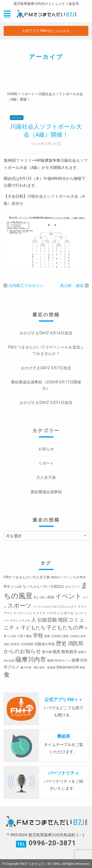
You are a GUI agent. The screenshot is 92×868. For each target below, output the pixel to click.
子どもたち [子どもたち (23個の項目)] (33, 628)
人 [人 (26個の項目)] (34, 620)
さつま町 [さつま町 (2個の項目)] (16, 587)
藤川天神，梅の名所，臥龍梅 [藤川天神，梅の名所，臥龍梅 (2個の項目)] (38, 668)
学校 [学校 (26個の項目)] (38, 635)
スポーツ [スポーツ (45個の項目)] (20, 606)
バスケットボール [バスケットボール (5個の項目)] (60, 613)
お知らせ (46, 449)
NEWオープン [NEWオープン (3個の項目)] (60, 577)
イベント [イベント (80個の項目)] (68, 596)
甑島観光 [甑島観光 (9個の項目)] (69, 652)
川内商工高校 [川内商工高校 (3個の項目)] (60, 636)
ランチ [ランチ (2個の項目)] (79, 613)
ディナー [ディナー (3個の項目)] (19, 613)
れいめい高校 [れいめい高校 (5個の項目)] (44, 597)
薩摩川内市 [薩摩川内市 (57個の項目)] (31, 659)
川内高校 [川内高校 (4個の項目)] (27, 644)
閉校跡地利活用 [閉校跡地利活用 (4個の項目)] (68, 667)
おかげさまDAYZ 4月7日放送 (46, 368)
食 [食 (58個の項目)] (7, 675)
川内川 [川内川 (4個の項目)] (15, 644)
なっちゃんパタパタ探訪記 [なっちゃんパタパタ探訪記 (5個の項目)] (43, 586)
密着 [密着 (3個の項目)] (47, 636)
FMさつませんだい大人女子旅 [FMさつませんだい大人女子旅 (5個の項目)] (27, 577)
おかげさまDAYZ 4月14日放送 (46, 333)
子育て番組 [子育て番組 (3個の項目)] (25, 636)
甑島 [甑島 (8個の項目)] (57, 652)
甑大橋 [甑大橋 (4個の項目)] (47, 652)
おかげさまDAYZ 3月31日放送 (46, 403)
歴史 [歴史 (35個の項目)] (61, 643)
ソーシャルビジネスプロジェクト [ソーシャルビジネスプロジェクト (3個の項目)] (55, 607)
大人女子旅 (46, 477)
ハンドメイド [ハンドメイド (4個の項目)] (36, 613)
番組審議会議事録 (46, 492)
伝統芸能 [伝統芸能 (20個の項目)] (47, 620)
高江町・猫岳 (72, 286)
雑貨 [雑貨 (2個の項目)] (82, 668)
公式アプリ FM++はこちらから (46, 31)
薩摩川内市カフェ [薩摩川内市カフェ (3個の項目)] (59, 661)
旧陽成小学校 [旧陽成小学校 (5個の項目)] (45, 644)
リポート (46, 463)
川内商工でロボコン (26, 286)
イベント (17, 118)
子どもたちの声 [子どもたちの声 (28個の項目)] (65, 628)
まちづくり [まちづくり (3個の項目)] (72, 587)
